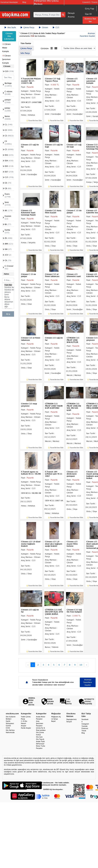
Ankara (8, 292)
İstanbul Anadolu (8, 290)
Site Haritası (10, 730)
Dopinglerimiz (72, 719)
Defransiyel (40, 744)
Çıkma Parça (27, 27)
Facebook (85, 719)
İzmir (8, 295)
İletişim (69, 722)
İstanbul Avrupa (8, 287)
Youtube (85, 726)
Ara (8, 314)
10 (81, 665)
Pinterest (85, 728)
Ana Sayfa (10, 27)
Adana (8, 299)
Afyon (8, 304)
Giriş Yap (90, 8)
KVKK (8, 728)
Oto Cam (39, 737)
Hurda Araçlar (26, 728)
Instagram (85, 724)
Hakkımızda (10, 732)
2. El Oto (24, 721)
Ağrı (8, 307)
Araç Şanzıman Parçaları (40, 723)
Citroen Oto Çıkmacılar (9, 36)
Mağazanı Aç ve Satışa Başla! (56, 719)
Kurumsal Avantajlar (9, 2)
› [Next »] (87, 665)
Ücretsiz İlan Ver (90, 20)
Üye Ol (88, 14)
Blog (24, 2)
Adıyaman (8, 302)
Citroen (44, 27)
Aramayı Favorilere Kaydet (88, 682)
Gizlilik (8, 726)
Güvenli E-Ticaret (90, 2)
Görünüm (45, 48)
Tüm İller (8, 285)
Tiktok (84, 731)
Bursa (8, 297)
